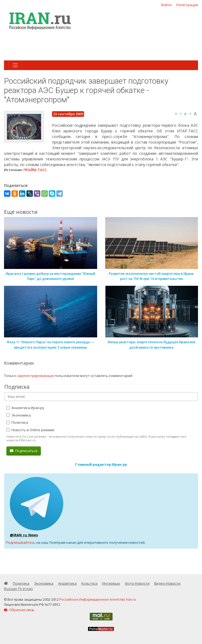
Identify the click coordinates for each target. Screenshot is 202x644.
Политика (17, 422)
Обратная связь (19, 610)
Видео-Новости (167, 583)
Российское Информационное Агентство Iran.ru (98, 599)
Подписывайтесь (21, 542)
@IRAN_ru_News (24, 535)
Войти (166, 5)
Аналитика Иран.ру (25, 408)
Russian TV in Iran (18, 589)
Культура (89, 583)
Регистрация (187, 5)
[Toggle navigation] (15, 65)
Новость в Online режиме (30, 430)
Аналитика (67, 583)
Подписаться (24, 451)
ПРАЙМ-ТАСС (35, 170)
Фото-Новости (137, 583)
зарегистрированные (35, 376)
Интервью (111, 583)
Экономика (19, 415)
